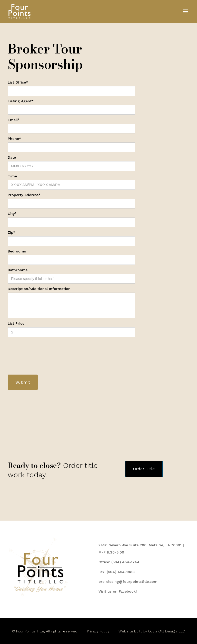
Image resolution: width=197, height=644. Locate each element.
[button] (186, 12)
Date (12, 157)
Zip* (12, 232)
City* (12, 214)
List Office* (18, 82)
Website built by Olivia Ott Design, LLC (152, 631)
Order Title (144, 469)
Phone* (14, 139)
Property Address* (24, 195)
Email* (14, 120)
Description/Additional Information (39, 289)
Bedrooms (17, 251)
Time (12, 176)
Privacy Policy (98, 631)
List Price (16, 323)
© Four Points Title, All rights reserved (45, 631)
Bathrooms (18, 270)
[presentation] (47, 350)
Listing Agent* (21, 101)
